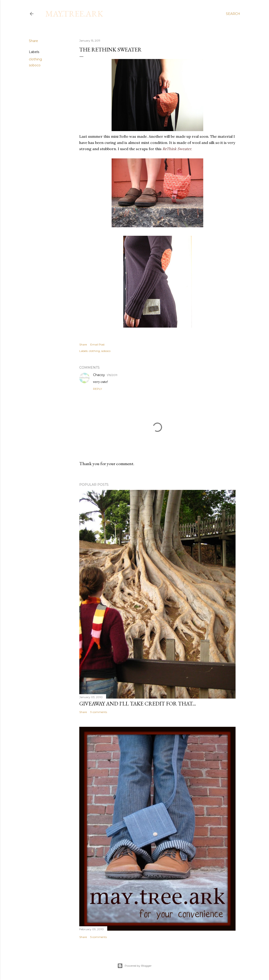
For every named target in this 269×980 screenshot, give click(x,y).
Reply (97, 389)
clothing (35, 59)
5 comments (99, 937)
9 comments (99, 712)
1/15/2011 (112, 375)
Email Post (97, 344)
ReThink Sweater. (177, 149)
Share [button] (33, 41)
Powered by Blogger (134, 966)
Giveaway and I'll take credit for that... (138, 703)
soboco (35, 65)
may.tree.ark (74, 14)
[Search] (233, 14)
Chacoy (99, 375)
